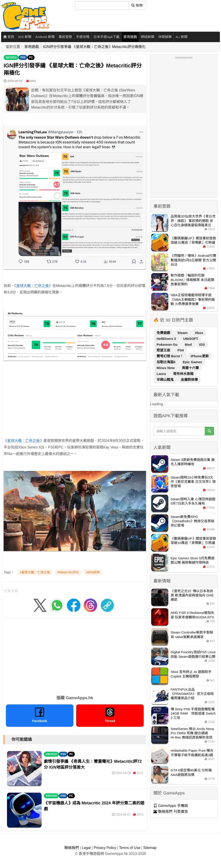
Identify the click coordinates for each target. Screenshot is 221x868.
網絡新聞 (148, 37)
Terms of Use (130, 848)
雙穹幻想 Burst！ (170, 356)
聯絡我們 (72, 848)
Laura (162, 374)
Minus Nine (166, 368)
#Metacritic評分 (68, 572)
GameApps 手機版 (171, 806)
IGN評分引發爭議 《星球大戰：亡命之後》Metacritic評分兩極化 (94, 47)
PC (31, 57)
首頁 (9, 37)
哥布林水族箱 (183, 374)
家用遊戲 (130, 37)
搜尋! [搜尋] (137, 5)
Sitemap (150, 848)
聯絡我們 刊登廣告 (171, 812)
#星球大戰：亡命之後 (35, 572)
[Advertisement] (71, 396)
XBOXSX (11, 57)
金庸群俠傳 (189, 380)
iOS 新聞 (25, 37)
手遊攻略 (83, 37)
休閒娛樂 (165, 37)
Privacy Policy (105, 848)
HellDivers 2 (167, 339)
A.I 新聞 (182, 37)
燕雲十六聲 (190, 368)
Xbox (199, 333)
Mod (189, 345)
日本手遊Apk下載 (106, 37)
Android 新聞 (45, 37)
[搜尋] (102, 5)
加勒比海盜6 (167, 362)
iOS (202, 345)
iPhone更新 (200, 356)
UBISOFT (191, 339)
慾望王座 (164, 350)
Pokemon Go (168, 345)
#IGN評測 (93, 572)
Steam (183, 333)
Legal (86, 848)
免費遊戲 (164, 333)
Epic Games (193, 362)
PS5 (23, 57)
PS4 (181, 350)
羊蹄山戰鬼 (166, 380)
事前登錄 (65, 37)
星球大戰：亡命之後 (33, 286)
